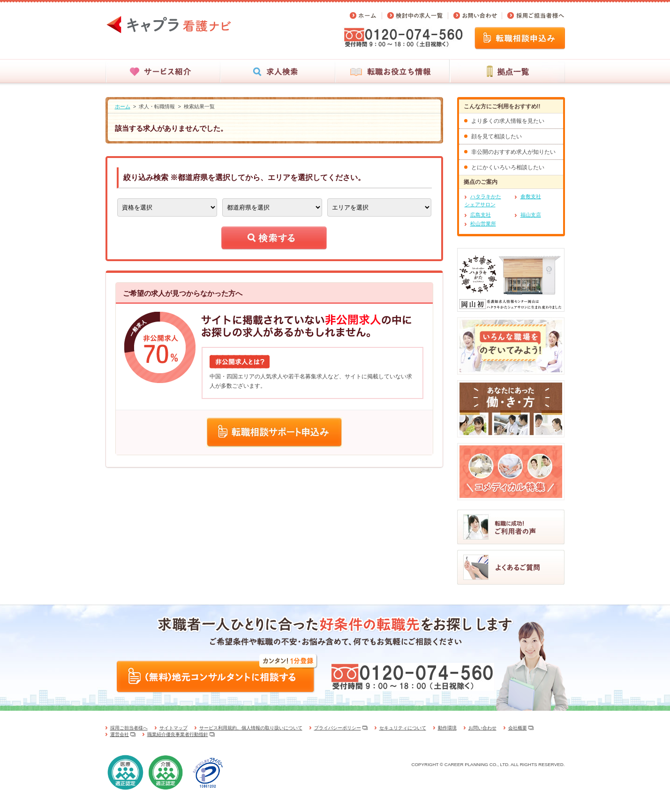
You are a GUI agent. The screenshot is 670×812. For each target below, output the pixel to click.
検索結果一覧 (199, 106)
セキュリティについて (403, 728)
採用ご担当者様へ (129, 728)
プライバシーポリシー (338, 728)
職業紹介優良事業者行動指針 (178, 734)
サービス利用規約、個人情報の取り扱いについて (251, 728)
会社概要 (518, 728)
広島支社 (481, 215)
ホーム (123, 106)
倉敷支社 (531, 196)
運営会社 (120, 734)
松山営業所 (483, 224)
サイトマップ (173, 728)
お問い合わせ (482, 728)
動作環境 (447, 728)
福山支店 (531, 215)
